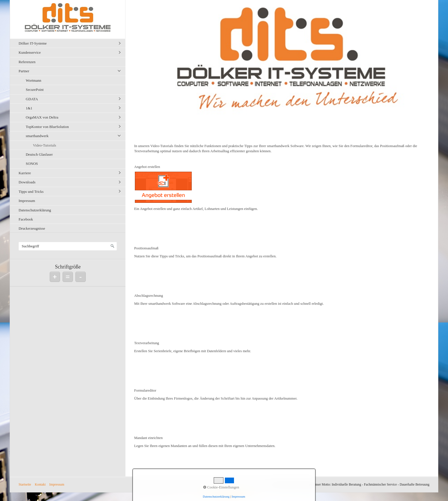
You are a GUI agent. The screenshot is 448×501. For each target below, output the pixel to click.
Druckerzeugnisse (32, 228)
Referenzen (27, 62)
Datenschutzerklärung (35, 210)
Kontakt (40, 485)
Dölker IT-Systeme (33, 43)
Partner (24, 71)
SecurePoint (35, 90)
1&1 (29, 108)
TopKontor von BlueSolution (47, 127)
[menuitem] (69, 43)
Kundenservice (30, 52)
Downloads (27, 182)
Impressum (27, 201)
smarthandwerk (37, 136)
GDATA (32, 99)
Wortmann (33, 80)
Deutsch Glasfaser (39, 154)
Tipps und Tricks (31, 192)
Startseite (25, 485)
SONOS (32, 164)
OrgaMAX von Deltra (42, 117)
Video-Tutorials (44, 145)
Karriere (25, 173)
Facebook (26, 219)
